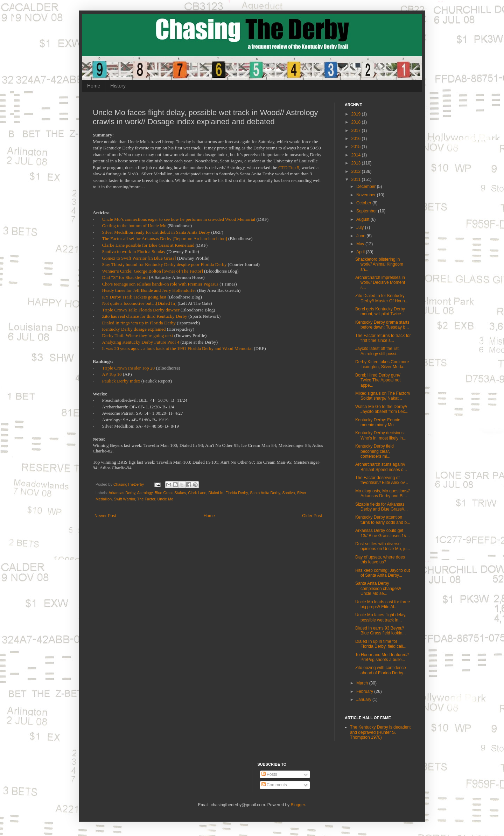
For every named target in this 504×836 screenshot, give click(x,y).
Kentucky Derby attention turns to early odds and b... (383, 520)
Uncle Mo (165, 499)
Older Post (312, 516)
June (361, 236)
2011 (357, 180)
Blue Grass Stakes (170, 493)
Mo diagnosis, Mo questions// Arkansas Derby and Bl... (382, 493)
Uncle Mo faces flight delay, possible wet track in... (381, 617)
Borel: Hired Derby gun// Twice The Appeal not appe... (378, 380)
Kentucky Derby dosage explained (134, 329)
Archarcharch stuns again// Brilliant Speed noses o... (381, 467)
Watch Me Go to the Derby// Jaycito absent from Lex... (382, 409)
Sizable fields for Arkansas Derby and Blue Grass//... (381, 507)
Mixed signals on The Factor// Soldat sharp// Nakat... (383, 396)
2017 (357, 131)
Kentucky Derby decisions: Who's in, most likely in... (381, 435)
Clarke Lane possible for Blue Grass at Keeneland (148, 245)
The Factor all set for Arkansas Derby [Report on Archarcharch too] (164, 238)
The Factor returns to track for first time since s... (383, 338)
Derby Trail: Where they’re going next (137, 335)
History (118, 86)
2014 (357, 155)
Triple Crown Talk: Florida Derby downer (141, 310)
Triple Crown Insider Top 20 (128, 368)
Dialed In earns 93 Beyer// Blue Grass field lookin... (380, 631)
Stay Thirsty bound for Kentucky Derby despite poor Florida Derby (164, 264)
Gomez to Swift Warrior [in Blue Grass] (139, 258)
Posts (269, 774)
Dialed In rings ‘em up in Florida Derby (139, 323)
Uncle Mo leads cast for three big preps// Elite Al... (383, 604)
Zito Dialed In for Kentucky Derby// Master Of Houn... (382, 298)
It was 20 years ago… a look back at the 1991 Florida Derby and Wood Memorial (177, 348)
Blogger (298, 805)
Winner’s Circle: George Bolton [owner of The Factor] (152, 271)
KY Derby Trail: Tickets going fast (134, 297)
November (367, 195)
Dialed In (216, 493)
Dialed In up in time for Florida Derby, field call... (381, 644)
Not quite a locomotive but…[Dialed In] (139, 303)
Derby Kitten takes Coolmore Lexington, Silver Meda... (382, 364)
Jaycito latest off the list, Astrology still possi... (377, 351)
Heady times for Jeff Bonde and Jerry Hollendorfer (149, 290)
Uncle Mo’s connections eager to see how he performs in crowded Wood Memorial (178, 219)
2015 (357, 147)
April (361, 252)
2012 (357, 171)
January (364, 700)
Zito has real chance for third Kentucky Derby (145, 316)
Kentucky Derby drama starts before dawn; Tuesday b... (382, 325)
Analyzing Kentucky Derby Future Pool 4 (141, 342)
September (367, 211)
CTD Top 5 (289, 167)
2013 (357, 163)
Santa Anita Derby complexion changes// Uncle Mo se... (378, 588)
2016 (357, 139)
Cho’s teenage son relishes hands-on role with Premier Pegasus (160, 284)
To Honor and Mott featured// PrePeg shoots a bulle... (382, 657)
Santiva (288, 493)
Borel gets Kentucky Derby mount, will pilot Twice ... (380, 311)
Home (94, 86)
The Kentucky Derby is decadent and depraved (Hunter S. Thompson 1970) (380, 732)
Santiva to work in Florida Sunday (134, 251)
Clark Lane (197, 493)
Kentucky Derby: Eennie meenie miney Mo (378, 422)
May (361, 244)
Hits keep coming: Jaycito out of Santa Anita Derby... (383, 573)
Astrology (145, 493)
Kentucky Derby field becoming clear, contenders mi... (374, 451)
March (363, 683)
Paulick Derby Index (121, 381)
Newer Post (105, 516)
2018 (357, 122)
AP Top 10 (112, 374)
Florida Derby (237, 493)
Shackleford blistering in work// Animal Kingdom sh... (379, 264)
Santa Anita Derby (265, 493)
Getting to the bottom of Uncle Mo (134, 226)
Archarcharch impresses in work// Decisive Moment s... (380, 283)
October (364, 203)
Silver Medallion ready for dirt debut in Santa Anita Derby (156, 232)
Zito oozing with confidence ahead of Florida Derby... (381, 670)
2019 (357, 114)
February (365, 691)
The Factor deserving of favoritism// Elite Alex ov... (382, 480)
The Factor (146, 499)
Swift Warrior (124, 499)
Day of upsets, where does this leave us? (380, 560)
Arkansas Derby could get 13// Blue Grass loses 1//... (383, 533)
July (361, 227)
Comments (274, 785)
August (363, 219)
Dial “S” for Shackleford (125, 277)
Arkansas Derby (122, 493)
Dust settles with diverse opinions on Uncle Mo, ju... (383, 546)
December (367, 187)
